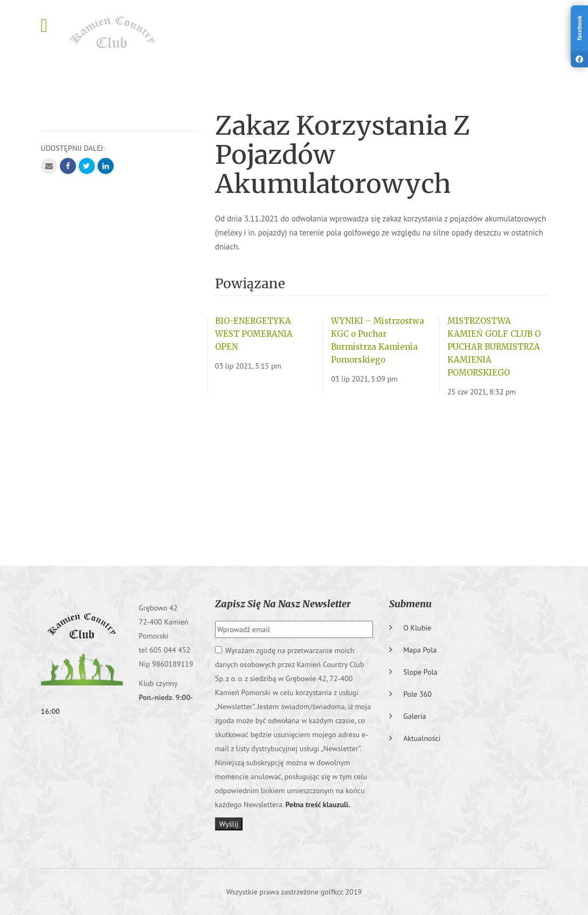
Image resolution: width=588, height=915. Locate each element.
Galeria (414, 716)
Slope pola (420, 672)
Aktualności (422, 738)
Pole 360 (417, 694)
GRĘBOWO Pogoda (294, 477)
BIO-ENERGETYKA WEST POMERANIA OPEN (254, 334)
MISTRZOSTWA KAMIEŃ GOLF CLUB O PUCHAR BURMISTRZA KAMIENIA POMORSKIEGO (494, 347)
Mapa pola (420, 650)
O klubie (417, 628)
